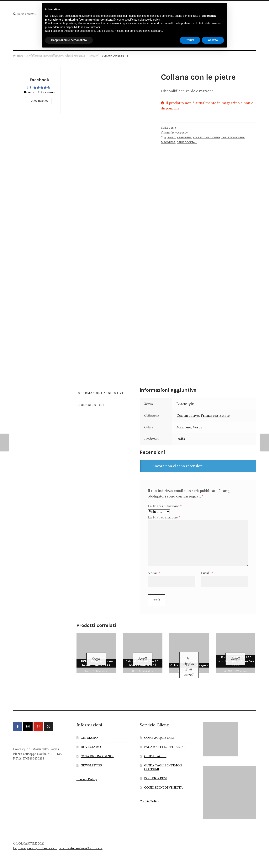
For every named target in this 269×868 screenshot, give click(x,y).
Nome (154, 571)
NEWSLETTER (92, 759)
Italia (181, 437)
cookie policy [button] (152, 20)
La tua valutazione (165, 504)
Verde (198, 425)
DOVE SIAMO (91, 740)
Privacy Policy (87, 773)
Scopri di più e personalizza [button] (69, 40)
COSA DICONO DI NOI (97, 750)
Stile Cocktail (187, 141)
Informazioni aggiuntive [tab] (100, 391)
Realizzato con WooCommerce (81, 842)
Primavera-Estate (215, 414)
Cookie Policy (149, 795)
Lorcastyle (185, 402)
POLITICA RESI (156, 772)
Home (20, 54)
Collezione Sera (233, 136)
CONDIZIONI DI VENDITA (163, 781)
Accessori (94, 54)
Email (207, 571)
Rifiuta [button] (190, 40)
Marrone (184, 425)
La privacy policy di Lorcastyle (35, 842)
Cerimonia (184, 136)
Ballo (171, 136)
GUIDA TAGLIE (155, 750)
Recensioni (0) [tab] (90, 403)
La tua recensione (164, 515)
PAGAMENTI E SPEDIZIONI (164, 740)
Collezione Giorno (206, 136)
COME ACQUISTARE (159, 731)
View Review (39, 98)
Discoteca (168, 141)
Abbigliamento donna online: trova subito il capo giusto (56, 54)
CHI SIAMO (89, 731)
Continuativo (188, 414)
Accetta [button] (213, 40)
